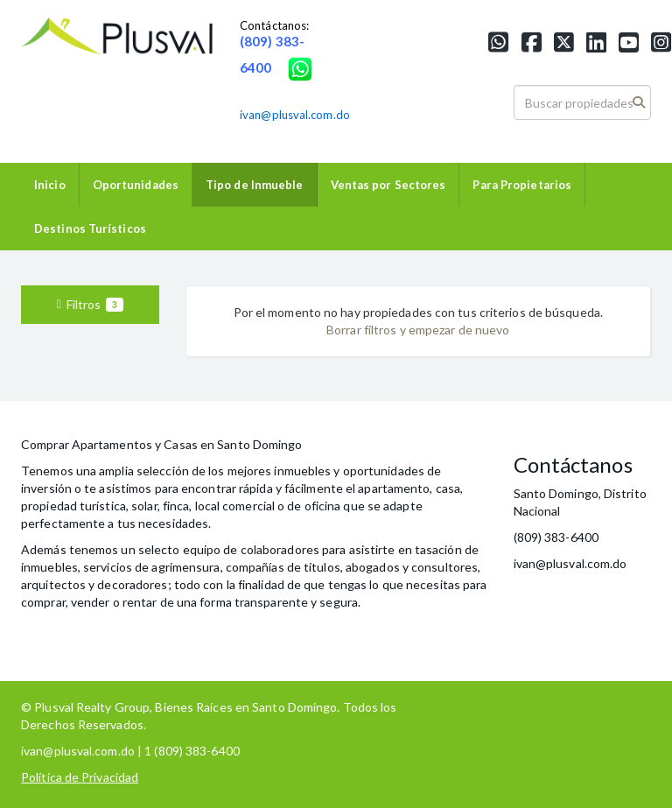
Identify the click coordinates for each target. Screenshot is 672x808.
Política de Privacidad (80, 777)
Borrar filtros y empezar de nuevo (418, 330)
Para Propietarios (522, 185)
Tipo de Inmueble (255, 185)
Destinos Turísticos (90, 228)
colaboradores (280, 549)
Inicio (50, 185)
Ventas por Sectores (388, 185)
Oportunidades (136, 185)
